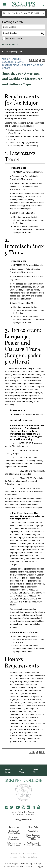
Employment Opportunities (14, 832)
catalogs (13, 863)
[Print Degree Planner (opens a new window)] (30, 60)
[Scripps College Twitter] (12, 807)
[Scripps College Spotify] (38, 807)
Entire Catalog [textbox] (9, 27)
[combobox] (23, 13)
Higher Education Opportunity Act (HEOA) (33, 837)
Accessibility (33, 831)
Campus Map (14, 827)
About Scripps (8, 771)
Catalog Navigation (13, 52)
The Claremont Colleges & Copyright (33, 844)
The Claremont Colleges (28, 857)
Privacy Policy (33, 827)
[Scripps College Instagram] (23, 807)
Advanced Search (10, 44)
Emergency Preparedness (14, 838)
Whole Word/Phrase (14, 38)
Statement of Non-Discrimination (14, 844)
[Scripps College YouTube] (18, 807)
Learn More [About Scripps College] (35, 771)
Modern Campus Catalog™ (29, 866)
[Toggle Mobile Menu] (4, 4)
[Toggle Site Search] (42, 4)
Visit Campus (23, 771)
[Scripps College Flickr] (28, 807)
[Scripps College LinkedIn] (33, 807)
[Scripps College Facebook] (7, 807)
